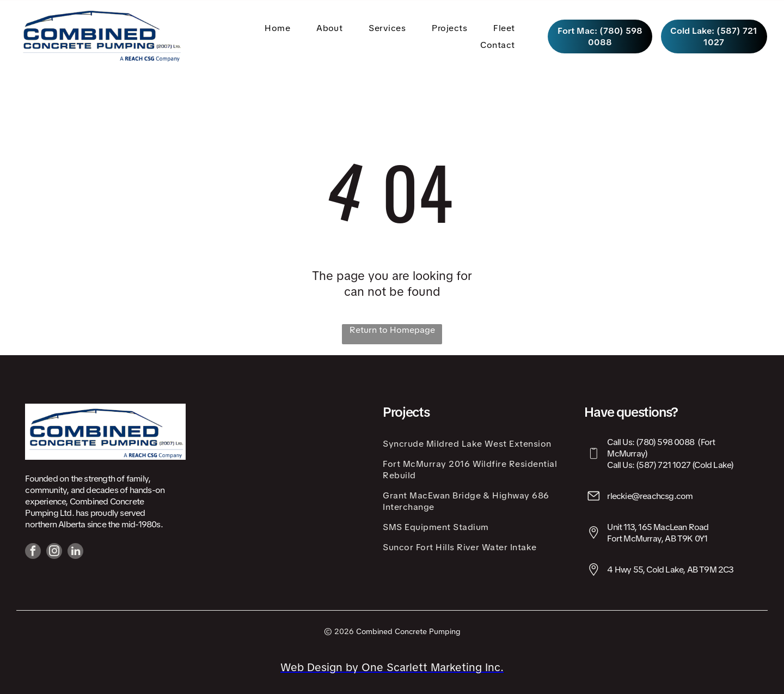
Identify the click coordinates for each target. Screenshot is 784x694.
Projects (406, 412)
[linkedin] (75, 552)
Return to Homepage (392, 330)
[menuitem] (280, 28)
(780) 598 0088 (665, 442)
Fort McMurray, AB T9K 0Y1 (657, 538)
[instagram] (54, 552)
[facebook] (33, 552)
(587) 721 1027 (663, 465)
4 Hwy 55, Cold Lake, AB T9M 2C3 (670, 570)
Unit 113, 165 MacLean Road (658, 527)
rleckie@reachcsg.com (650, 496)
